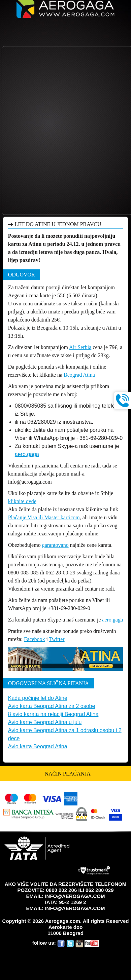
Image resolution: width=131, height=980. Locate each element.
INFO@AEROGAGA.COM (75, 896)
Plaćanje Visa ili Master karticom (44, 517)
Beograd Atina (79, 375)
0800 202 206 (61, 890)
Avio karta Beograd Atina (38, 746)
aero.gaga (27, 454)
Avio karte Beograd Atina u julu (45, 722)
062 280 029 (100, 890)
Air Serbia (80, 347)
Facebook (34, 639)
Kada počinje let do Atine (38, 698)
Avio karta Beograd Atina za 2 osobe (52, 706)
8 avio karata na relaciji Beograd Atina (53, 714)
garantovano (55, 545)
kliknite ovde (22, 501)
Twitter (57, 639)
